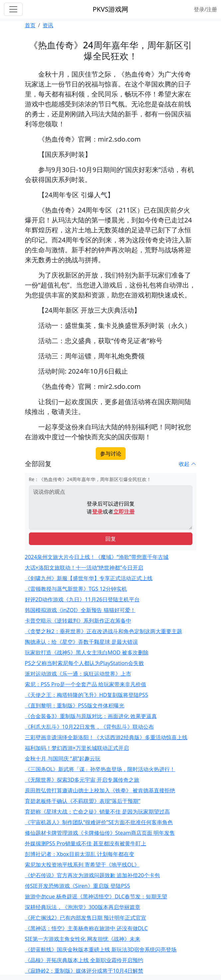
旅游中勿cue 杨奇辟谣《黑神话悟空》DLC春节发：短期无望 (96, 896)
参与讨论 (111, 454)
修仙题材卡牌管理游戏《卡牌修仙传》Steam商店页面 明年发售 (100, 833)
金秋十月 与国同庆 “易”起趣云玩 (63, 759)
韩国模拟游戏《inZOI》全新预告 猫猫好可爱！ (80, 610)
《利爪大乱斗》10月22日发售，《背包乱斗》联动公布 (90, 727)
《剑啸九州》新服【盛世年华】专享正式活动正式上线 (89, 578)
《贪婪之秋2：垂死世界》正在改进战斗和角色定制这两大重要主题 (104, 631)
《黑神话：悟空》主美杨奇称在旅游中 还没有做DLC (86, 928)
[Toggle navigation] (13, 9)
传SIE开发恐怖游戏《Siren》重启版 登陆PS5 (78, 886)
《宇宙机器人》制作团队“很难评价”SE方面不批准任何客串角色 (99, 822)
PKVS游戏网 (111, 9)
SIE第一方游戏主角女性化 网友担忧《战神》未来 (83, 939)
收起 (187, 464)
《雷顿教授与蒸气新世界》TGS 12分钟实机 (76, 589)
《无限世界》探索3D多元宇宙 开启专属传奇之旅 (82, 780)
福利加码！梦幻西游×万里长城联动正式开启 (77, 748)
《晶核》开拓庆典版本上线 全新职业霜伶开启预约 (84, 960)
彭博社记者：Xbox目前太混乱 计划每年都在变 (80, 854)
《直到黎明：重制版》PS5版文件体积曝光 (75, 705)
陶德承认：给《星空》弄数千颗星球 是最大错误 (81, 642)
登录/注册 (205, 9)
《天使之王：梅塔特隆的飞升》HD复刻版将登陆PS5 (87, 695)
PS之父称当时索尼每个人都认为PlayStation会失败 (84, 663)
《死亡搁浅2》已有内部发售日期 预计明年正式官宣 (86, 918)
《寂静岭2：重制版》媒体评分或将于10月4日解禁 (84, 971)
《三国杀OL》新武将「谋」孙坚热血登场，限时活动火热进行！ (100, 769)
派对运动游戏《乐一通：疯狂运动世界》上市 (78, 674)
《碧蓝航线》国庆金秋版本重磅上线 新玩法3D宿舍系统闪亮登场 (101, 949)
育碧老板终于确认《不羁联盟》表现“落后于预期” (83, 801)
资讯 (48, 25)
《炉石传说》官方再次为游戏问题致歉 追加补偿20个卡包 (92, 875)
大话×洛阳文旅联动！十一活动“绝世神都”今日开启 (84, 568)
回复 (111, 539)
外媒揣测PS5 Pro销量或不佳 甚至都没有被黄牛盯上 (86, 843)
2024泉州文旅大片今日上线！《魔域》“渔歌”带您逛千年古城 (97, 557)
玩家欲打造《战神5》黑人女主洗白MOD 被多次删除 (87, 652)
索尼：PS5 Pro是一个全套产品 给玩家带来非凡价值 (86, 684)
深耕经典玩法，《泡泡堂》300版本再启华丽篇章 (83, 907)
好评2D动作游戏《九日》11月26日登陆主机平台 (82, 599)
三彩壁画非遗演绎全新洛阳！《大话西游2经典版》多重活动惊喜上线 (106, 737)
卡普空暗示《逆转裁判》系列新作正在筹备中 (78, 621)
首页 (30, 25)
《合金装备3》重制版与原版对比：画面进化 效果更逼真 (91, 716)
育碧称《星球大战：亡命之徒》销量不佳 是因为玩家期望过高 (97, 812)
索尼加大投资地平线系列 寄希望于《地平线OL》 (82, 865)
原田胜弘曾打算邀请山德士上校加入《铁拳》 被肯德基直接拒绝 (100, 790)
